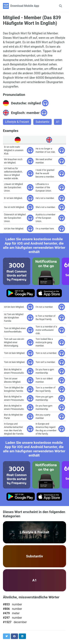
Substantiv (42, 122)
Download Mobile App (25, 6)
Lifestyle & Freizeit (17, 122)
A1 (58, 122)
